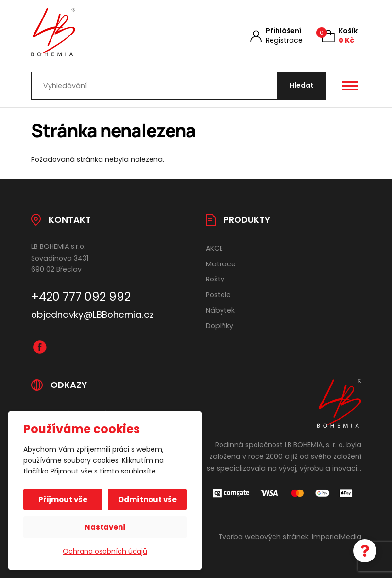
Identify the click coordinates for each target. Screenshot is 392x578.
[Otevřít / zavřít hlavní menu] (350, 86)
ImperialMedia (337, 537)
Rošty (215, 279)
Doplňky (220, 326)
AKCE (214, 248)
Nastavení (105, 527)
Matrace (221, 264)
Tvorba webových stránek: (264, 537)
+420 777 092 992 (81, 297)
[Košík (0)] (340, 36)
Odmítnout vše (147, 499)
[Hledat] (302, 86)
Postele (218, 295)
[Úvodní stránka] (105, 32)
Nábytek (220, 310)
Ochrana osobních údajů (105, 551)
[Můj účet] (276, 36)
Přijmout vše (63, 499)
